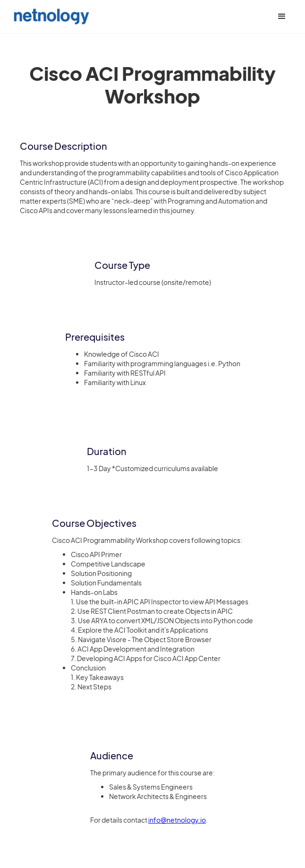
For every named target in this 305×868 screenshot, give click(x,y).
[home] (49, 16)
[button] (282, 17)
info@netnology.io (177, 820)
